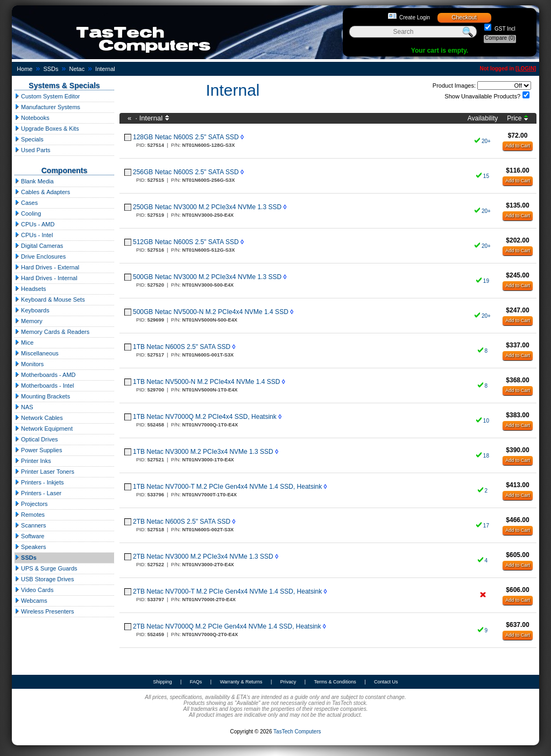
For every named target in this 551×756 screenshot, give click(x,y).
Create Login (415, 17)
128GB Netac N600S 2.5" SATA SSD (186, 137)
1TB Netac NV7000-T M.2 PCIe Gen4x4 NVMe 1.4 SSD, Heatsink (227, 487)
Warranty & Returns (241, 682)
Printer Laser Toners (44, 472)
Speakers (30, 547)
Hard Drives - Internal (46, 278)
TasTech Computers (297, 732)
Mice (24, 343)
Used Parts (32, 150)
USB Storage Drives (44, 579)
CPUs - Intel (34, 235)
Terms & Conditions (335, 682)
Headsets (30, 289)
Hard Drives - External (47, 267)
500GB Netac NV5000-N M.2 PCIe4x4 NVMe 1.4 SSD (211, 312)
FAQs (196, 682)
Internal (105, 69)
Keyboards (32, 310)
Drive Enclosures (40, 256)
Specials (29, 139)
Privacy (288, 682)
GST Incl (504, 29)
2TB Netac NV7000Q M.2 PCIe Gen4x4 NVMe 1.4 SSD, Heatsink (227, 626)
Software (29, 536)
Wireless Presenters (44, 611)
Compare (500, 38)
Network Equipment (44, 429)
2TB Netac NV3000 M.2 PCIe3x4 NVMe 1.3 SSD (203, 557)
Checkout (464, 17)
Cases (26, 203)
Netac (77, 69)
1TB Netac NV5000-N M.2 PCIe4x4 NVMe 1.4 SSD (206, 382)
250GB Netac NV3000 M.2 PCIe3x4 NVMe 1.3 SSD (207, 207)
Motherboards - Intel (44, 386)
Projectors (31, 504)
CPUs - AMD (34, 224)
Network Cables (39, 418)
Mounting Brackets (42, 396)
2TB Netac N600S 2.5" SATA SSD (182, 522)
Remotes (30, 515)
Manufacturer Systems (47, 107)
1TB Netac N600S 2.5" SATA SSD (182, 347)
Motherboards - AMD (45, 375)
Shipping (162, 682)
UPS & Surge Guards (46, 568)
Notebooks (32, 118)
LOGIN (526, 69)
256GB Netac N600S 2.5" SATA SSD (186, 172)
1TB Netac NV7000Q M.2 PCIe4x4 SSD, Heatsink (205, 417)
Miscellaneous (37, 353)
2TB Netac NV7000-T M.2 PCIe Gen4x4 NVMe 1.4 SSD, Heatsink (227, 591)
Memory (29, 321)
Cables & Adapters (42, 192)
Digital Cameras (39, 246)
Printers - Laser (38, 493)
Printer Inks (33, 461)
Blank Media (34, 181)
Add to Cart (518, 146)
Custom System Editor (47, 96)
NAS (24, 407)
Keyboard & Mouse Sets (50, 299)
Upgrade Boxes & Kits (47, 129)
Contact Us (386, 682)
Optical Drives (36, 439)
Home (24, 69)
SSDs (51, 69)
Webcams (31, 601)
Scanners (30, 525)
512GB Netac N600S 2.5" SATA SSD (186, 242)
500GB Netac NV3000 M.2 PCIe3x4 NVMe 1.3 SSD (207, 277)
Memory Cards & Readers (52, 332)
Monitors (29, 364)
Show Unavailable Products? (482, 96)
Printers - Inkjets (39, 482)
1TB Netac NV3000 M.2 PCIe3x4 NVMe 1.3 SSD (203, 452)
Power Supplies (38, 450)
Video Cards (34, 590)
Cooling (28, 213)
